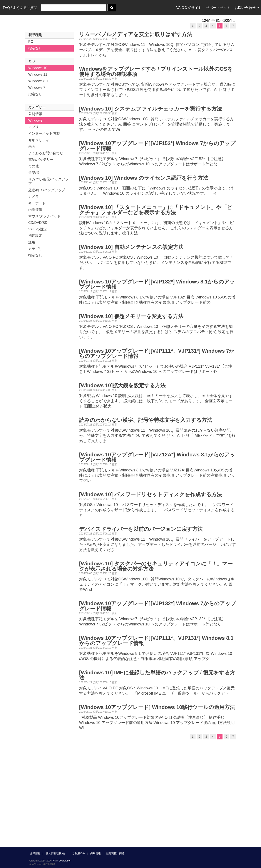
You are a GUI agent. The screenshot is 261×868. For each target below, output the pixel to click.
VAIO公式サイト (189, 8)
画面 (32, 147)
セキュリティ (39, 140)
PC (31, 42)
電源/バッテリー (41, 160)
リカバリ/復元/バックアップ (48, 181)
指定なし (35, 48)
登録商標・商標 (115, 853)
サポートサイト (218, 8)
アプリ (33, 127)
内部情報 (35, 210)
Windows (35, 120)
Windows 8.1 (38, 81)
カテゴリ (35, 249)
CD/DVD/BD (38, 223)
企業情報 (35, 853)
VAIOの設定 (38, 229)
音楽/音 (34, 173)
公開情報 (35, 114)
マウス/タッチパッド (44, 216)
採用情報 (95, 853)
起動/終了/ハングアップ (47, 190)
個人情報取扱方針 (56, 853)
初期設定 (35, 236)
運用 (32, 242)
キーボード (37, 203)
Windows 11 (38, 75)
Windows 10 (38, 68)
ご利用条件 (79, 853)
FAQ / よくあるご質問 (20, 8)
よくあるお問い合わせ (46, 153)
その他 (33, 166)
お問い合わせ (247, 8)
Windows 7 (37, 88)
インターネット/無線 (44, 133)
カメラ (33, 197)
